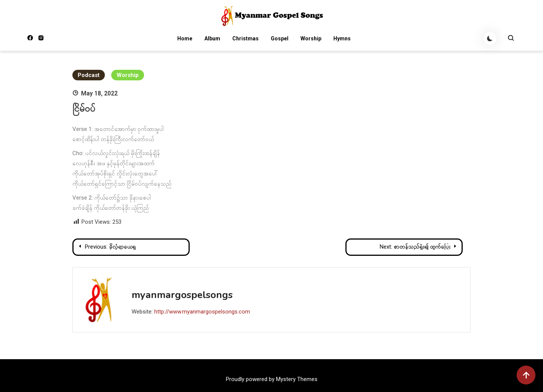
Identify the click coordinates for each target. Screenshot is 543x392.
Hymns (342, 39)
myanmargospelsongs (182, 295)
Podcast (89, 75)
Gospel (279, 39)
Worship (311, 39)
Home (184, 39)
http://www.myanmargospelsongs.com (202, 312)
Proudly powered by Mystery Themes (272, 379)
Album (212, 39)
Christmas (245, 39)
